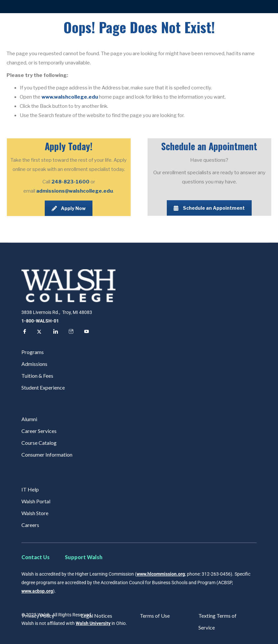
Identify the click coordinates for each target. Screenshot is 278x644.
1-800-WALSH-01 (40, 321)
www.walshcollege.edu (70, 97)
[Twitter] (39, 332)
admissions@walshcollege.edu (75, 191)
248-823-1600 (71, 182)
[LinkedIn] (55, 332)
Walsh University (93, 623)
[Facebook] (24, 332)
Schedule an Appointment (209, 208)
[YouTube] (86, 332)
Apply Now (69, 208)
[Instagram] (70, 332)
